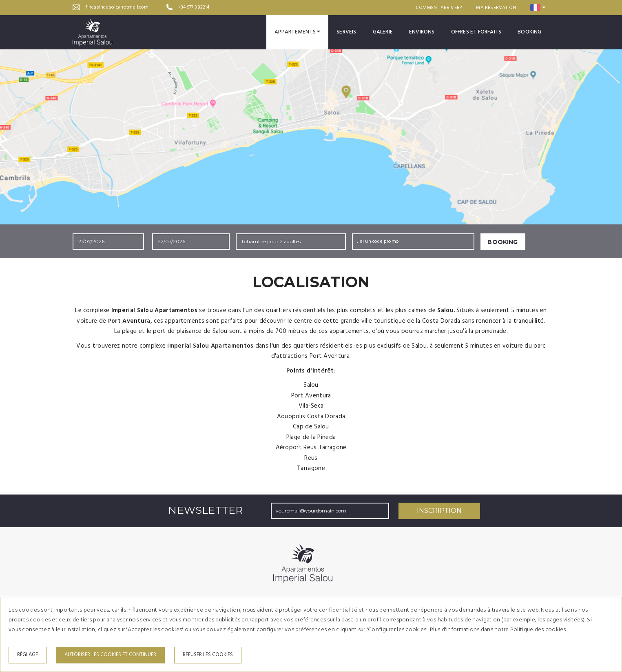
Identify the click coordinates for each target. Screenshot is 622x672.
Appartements (298, 32)
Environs (422, 32)
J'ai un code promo (378, 242)
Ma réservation (496, 8)
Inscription (439, 511)
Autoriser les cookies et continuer (110, 655)
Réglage (28, 655)
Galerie (383, 32)
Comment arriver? (439, 8)
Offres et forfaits (476, 32)
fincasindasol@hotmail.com (117, 7)
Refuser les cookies (208, 655)
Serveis (346, 32)
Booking (529, 32)
